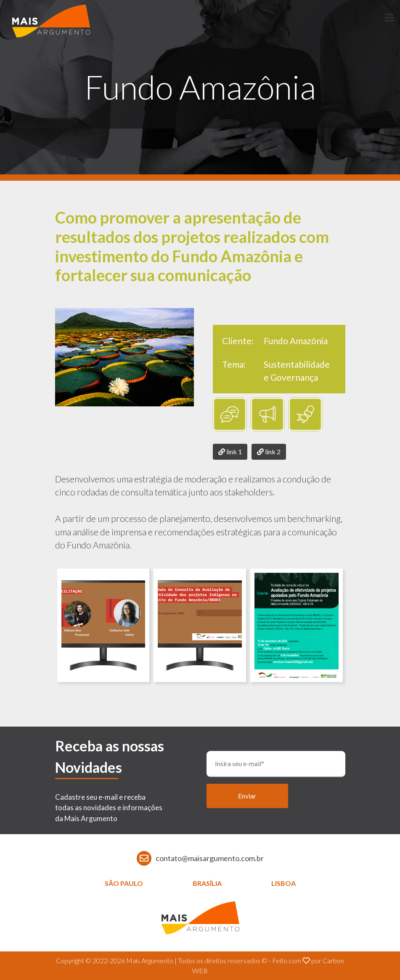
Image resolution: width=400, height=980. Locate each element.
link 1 (230, 452)
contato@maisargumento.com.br (210, 858)
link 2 (269, 452)
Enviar (247, 796)
